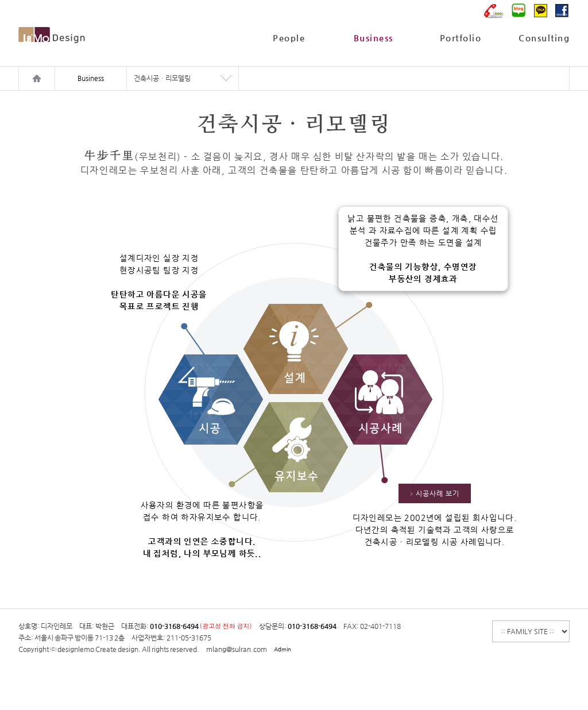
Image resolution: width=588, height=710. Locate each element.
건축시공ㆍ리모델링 (162, 78)
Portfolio (461, 38)
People (289, 38)
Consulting (544, 38)
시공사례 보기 (435, 494)
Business (374, 38)
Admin (283, 649)
